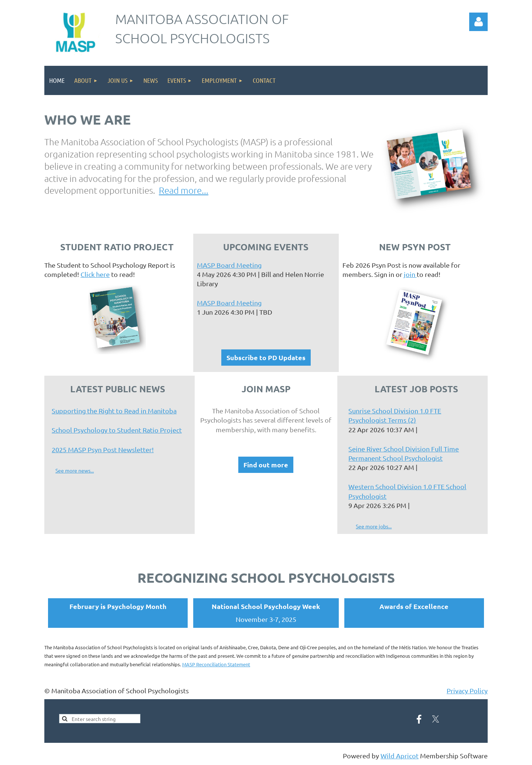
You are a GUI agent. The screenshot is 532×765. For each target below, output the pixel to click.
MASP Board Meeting (229, 265)
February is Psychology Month (118, 606)
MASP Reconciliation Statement (216, 664)
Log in (478, 22)
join (410, 274)
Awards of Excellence (414, 606)
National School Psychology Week (266, 606)
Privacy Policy (467, 690)
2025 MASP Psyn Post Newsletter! (103, 449)
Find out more (266, 465)
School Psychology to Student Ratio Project (117, 430)
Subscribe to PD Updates (266, 357)
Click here (95, 274)
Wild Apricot (400, 756)
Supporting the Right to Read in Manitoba (114, 411)
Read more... (184, 190)
